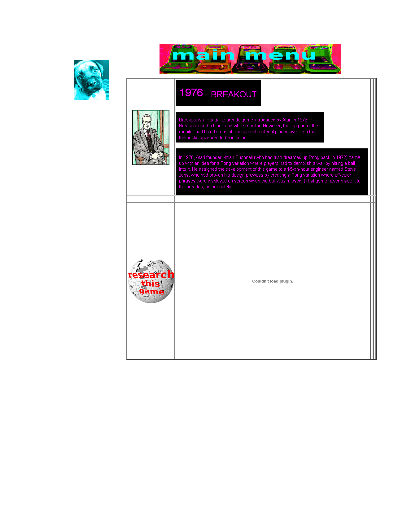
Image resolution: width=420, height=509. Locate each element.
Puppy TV (27, 58)
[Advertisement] (221, 419)
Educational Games (98, 21)
